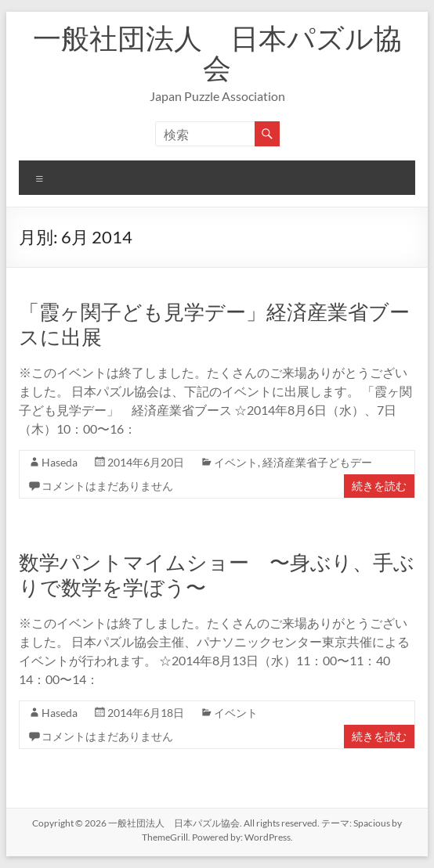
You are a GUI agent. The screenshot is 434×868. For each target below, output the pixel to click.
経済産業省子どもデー (317, 462)
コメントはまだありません (107, 486)
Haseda (60, 462)
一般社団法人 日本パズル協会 (217, 52)
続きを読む (379, 486)
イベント (236, 462)
